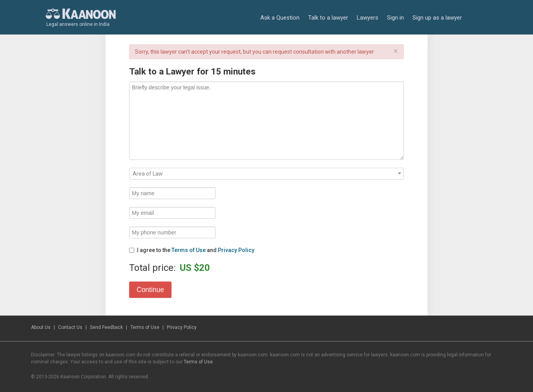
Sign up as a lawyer (437, 18)
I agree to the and (192, 250)
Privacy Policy (236, 250)
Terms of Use (189, 250)
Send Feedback (106, 327)
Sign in (395, 18)
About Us (41, 327)
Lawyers (368, 18)
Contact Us (70, 327)
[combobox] (266, 174)
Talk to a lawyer (328, 18)
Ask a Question (280, 18)
